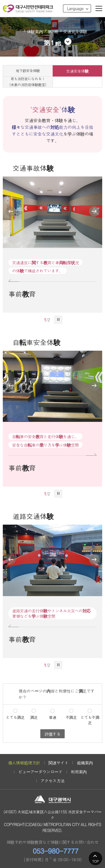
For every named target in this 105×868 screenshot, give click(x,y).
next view (94, 212)
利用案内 (79, 772)
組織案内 (85, 763)
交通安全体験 (77, 71)
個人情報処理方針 (24, 763)
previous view (11, 212)
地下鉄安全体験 (28, 71)
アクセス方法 (53, 781)
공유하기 (97, 26)
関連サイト (59, 763)
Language (75, 8)
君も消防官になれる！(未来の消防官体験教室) (28, 82)
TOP (95, 861)
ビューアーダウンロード (40, 772)
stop (58, 320)
